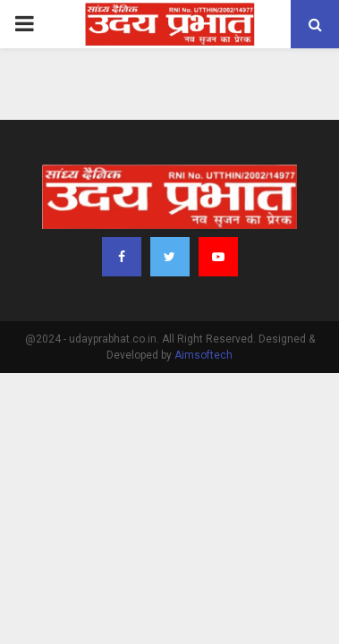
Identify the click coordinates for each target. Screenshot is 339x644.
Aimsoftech (203, 355)
